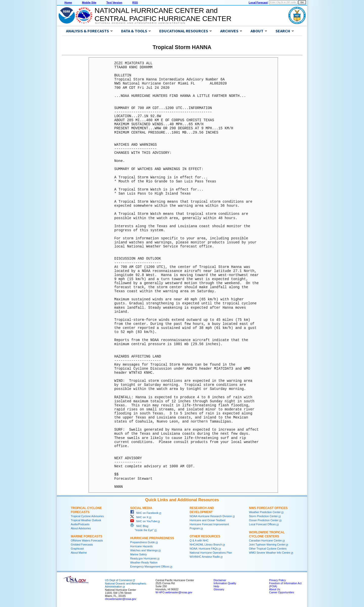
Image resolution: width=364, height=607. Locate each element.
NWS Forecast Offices (268, 508)
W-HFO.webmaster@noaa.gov (174, 592)
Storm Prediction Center (263, 516)
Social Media (141, 508)
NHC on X (139, 517)
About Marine (79, 553)
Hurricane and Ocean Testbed (207, 520)
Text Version (114, 3)
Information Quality (225, 583)
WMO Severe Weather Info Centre (270, 553)
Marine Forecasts (87, 536)
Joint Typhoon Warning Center (267, 545)
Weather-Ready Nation (144, 562)
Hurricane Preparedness (152, 538)
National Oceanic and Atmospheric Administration (140, 23)
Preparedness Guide (143, 542)
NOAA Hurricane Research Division (211, 516)
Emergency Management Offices (150, 567)
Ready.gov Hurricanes (143, 558)
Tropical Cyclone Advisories (87, 516)
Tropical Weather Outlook (86, 520)
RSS (135, 3)
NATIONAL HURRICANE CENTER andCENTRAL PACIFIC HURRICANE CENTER (163, 15)
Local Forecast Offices (262, 524)
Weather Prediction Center (265, 512)
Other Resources (205, 536)
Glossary (219, 589)
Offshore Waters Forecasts (87, 540)
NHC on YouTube (144, 521)
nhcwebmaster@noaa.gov (121, 599)
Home (68, 3)
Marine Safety (139, 554)
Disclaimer (220, 580)
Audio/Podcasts (80, 524)
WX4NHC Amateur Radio (205, 557)
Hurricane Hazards (141, 546)
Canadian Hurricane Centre (265, 540)
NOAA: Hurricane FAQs (204, 549)
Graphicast (77, 549)
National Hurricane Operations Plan (211, 553)
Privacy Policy (277, 580)
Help (216, 586)
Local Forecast (258, 3)
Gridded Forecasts (82, 545)
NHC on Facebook (144, 513)
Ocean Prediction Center (264, 520)
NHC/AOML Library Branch (206, 545)
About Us (275, 589)
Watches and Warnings (144, 550)
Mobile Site (89, 3)
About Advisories (81, 528)
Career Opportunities (281, 592)
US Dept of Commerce (118, 580)
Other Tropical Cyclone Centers (268, 549)
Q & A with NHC (199, 540)
